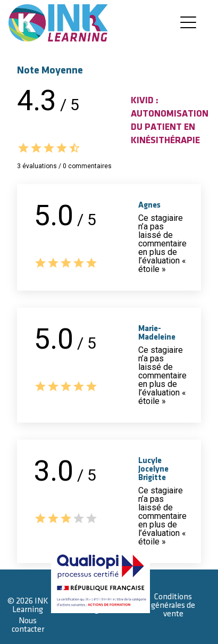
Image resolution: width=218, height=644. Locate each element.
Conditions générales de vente (173, 605)
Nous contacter (28, 625)
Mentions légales (100, 605)
